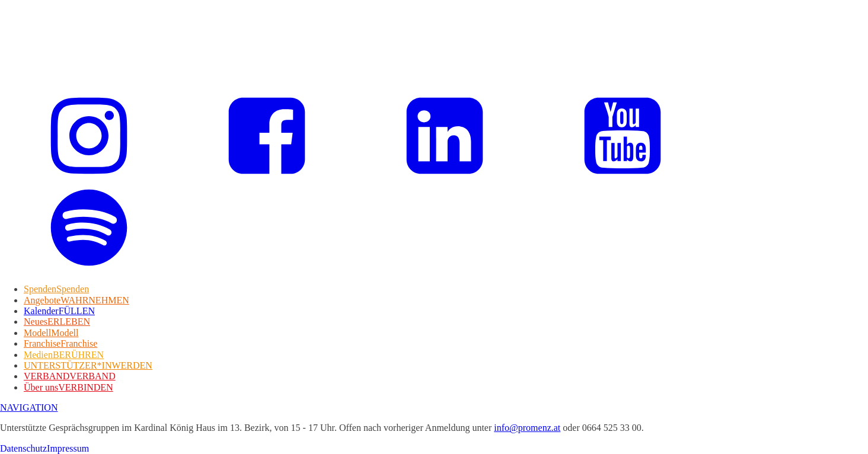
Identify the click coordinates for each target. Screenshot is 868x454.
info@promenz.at (527, 428)
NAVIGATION (29, 407)
